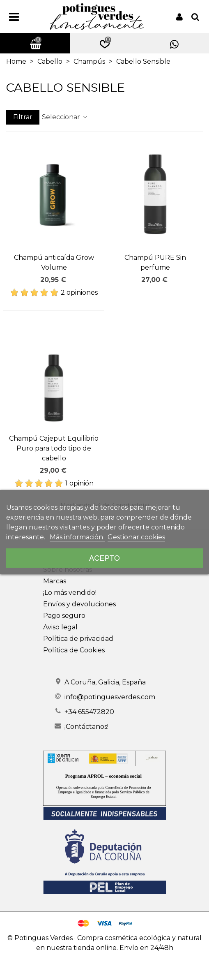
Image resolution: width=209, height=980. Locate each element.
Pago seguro (64, 616)
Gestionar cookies (136, 537)
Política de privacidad (78, 639)
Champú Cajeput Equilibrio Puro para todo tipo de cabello (54, 448)
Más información (77, 537)
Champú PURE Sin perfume (155, 262)
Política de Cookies (74, 650)
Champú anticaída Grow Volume (54, 262)
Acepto (104, 558)
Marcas (55, 581)
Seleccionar (65, 117)
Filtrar (23, 117)
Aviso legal (60, 627)
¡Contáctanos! (86, 727)
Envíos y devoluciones (79, 604)
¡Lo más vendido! (70, 593)
